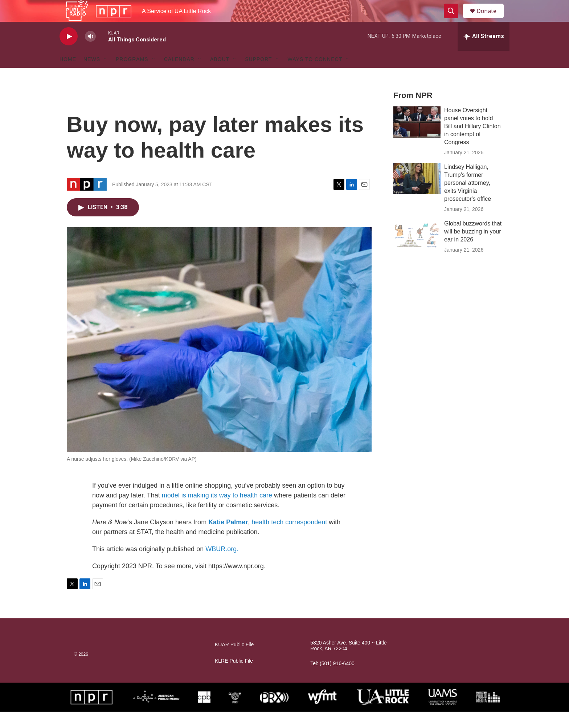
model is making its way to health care (217, 512)
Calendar (179, 76)
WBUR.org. (222, 565)
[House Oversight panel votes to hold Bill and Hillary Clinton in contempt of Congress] (417, 138)
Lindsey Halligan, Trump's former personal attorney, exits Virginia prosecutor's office (468, 199)
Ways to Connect (315, 76)
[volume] (90, 53)
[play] (69, 53)
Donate (491, 19)
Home (68, 76)
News (92, 76)
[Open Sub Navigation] (106, 76)
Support (258, 76)
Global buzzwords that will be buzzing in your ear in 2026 (473, 248)
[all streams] (484, 53)
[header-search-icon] (454, 19)
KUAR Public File (234, 661)
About (220, 76)
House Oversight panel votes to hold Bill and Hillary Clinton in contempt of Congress (472, 143)
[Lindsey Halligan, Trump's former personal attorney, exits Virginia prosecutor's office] (417, 195)
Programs (132, 76)
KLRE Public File (234, 677)
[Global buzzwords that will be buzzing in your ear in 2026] (417, 252)
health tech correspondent (289, 538)
